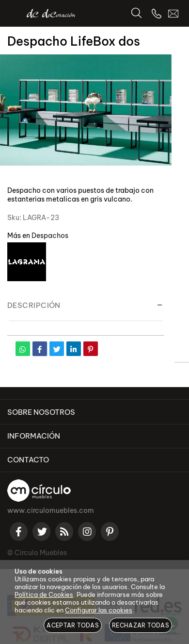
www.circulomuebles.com (51, 510)
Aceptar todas (73, 625)
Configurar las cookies (99, 610)
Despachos (50, 236)
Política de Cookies (44, 594)
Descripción (34, 305)
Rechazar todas (141, 625)
